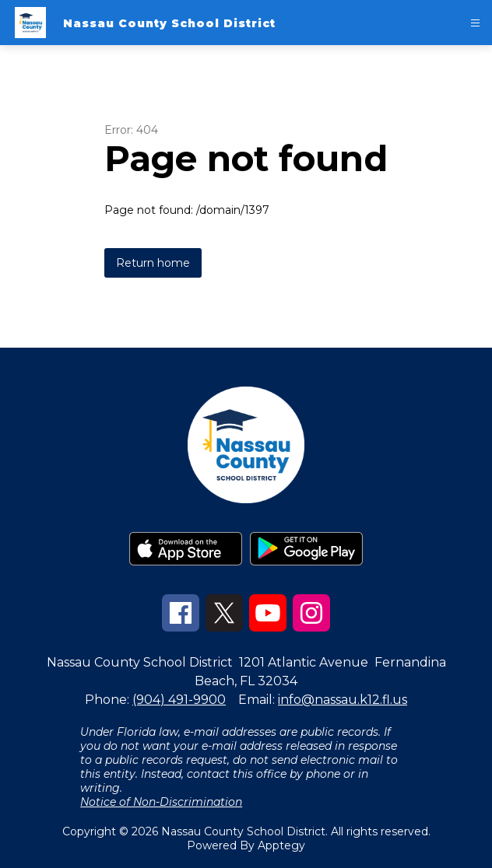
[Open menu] (475, 23)
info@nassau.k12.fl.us (343, 700)
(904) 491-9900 (179, 700)
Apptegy (281, 845)
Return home (153, 263)
